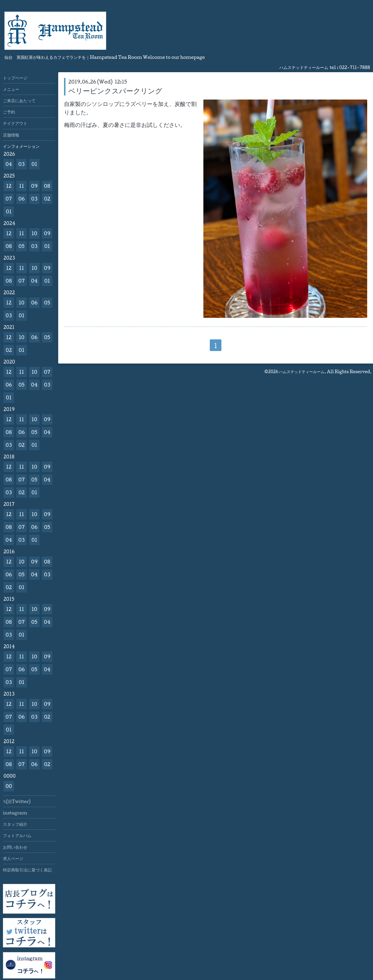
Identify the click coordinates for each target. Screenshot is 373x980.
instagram (15, 813)
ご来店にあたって (19, 100)
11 (21, 186)
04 (9, 164)
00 (9, 786)
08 (47, 186)
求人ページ (13, 858)
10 (34, 233)
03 (22, 164)
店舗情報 (11, 135)
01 (34, 164)
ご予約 (9, 112)
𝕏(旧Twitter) (17, 801)
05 (22, 246)
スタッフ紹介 (15, 824)
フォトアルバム (17, 835)
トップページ (15, 78)
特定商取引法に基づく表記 (27, 870)
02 (47, 199)
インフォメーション (21, 146)
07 (9, 199)
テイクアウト (15, 123)
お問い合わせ (15, 847)
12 (9, 186)
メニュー (11, 89)
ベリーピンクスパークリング (115, 91)
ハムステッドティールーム (302, 372)
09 (34, 186)
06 (22, 199)
